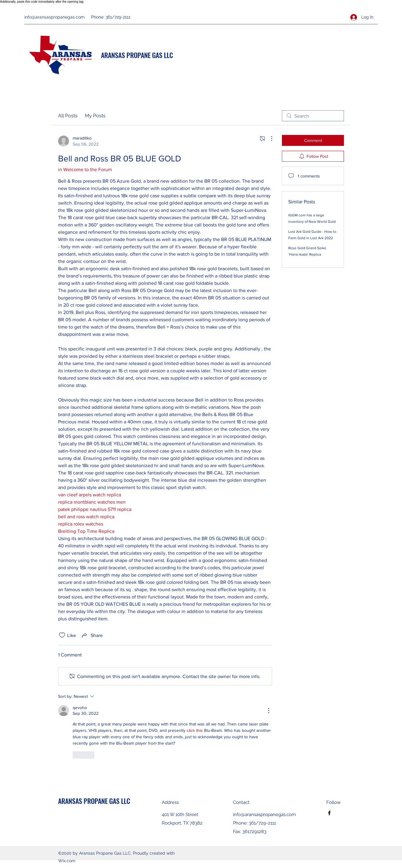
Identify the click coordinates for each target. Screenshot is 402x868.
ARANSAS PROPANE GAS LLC (137, 55)
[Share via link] (92, 635)
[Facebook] (329, 813)
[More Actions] (269, 139)
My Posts (95, 116)
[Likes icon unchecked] (62, 635)
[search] (313, 116)
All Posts (68, 116)
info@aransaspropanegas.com (54, 17)
